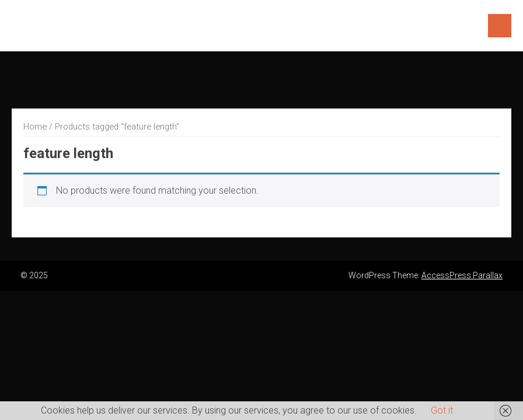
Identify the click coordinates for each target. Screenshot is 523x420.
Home (35, 127)
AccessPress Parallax (462, 275)
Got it (442, 410)
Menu (500, 26)
